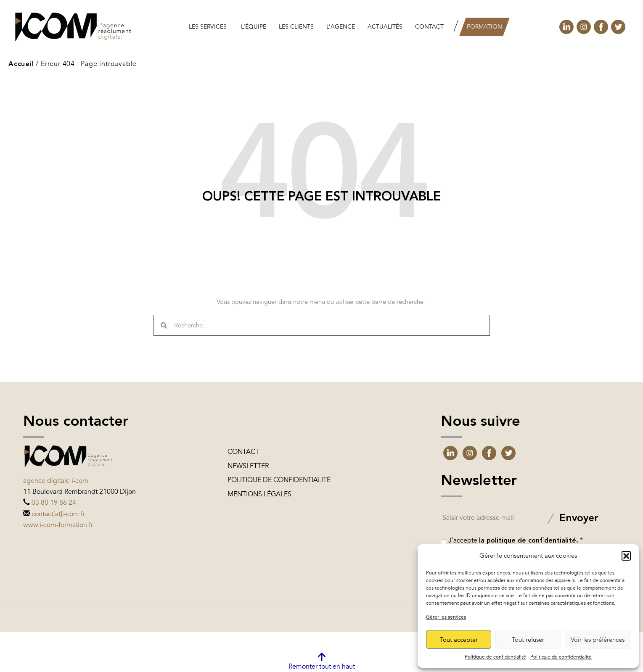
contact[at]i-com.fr (58, 514)
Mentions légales (259, 494)
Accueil (21, 64)
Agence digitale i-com (56, 481)
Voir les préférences (598, 640)
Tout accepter (459, 640)
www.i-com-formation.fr (58, 525)
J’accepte (516, 540)
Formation (484, 27)
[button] (626, 556)
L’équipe (254, 27)
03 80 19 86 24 (54, 503)
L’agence (341, 27)
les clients (296, 27)
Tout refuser (528, 640)
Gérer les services (446, 617)
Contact (429, 27)
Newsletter (248, 466)
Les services (208, 27)
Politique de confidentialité (495, 657)
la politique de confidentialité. (529, 541)
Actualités (385, 27)
